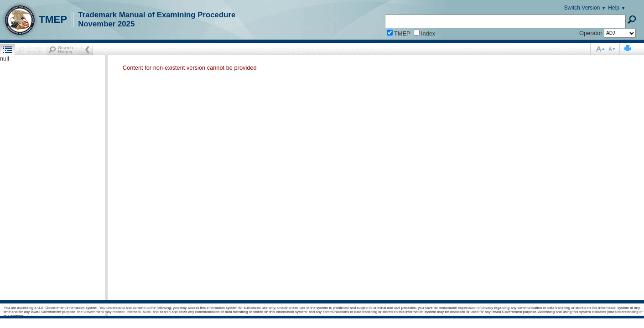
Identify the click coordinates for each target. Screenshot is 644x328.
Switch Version (582, 8)
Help (614, 8)
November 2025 (106, 24)
